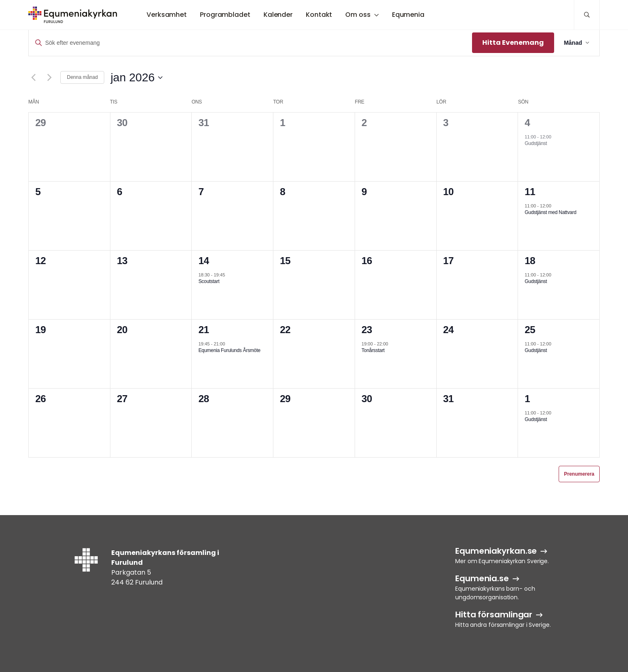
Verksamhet (167, 15)
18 (530, 261)
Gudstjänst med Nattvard (550, 212)
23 (367, 330)
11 (530, 192)
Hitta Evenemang (513, 43)
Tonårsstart (373, 350)
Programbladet (225, 15)
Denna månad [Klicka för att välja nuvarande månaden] (82, 77)
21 (204, 330)
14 (204, 261)
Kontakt (319, 15)
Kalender (278, 15)
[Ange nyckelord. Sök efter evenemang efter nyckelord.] (250, 43)
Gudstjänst (536, 143)
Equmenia (408, 15)
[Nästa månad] (49, 78)
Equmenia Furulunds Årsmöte (229, 350)
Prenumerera (579, 474)
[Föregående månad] (33, 78)
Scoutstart (209, 281)
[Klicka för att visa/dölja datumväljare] (136, 78)
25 (530, 330)
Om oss (358, 15)
